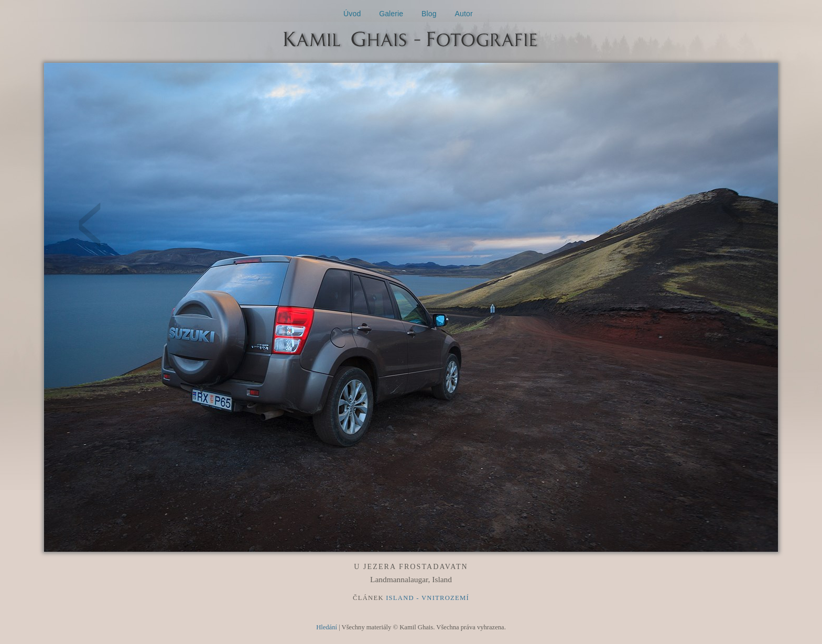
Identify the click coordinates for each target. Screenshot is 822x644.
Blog (429, 14)
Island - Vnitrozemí (428, 598)
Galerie (391, 14)
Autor (464, 14)
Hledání (327, 627)
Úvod (352, 14)
